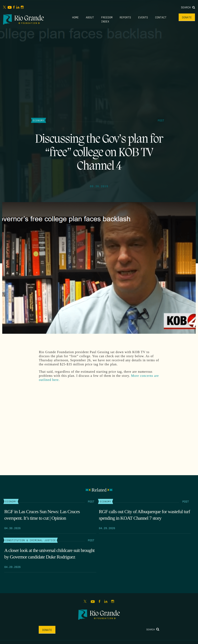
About (90, 17)
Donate (187, 17)
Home (75, 17)
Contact (161, 17)
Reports (125, 17)
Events (143, 17)
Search (188, 7)
